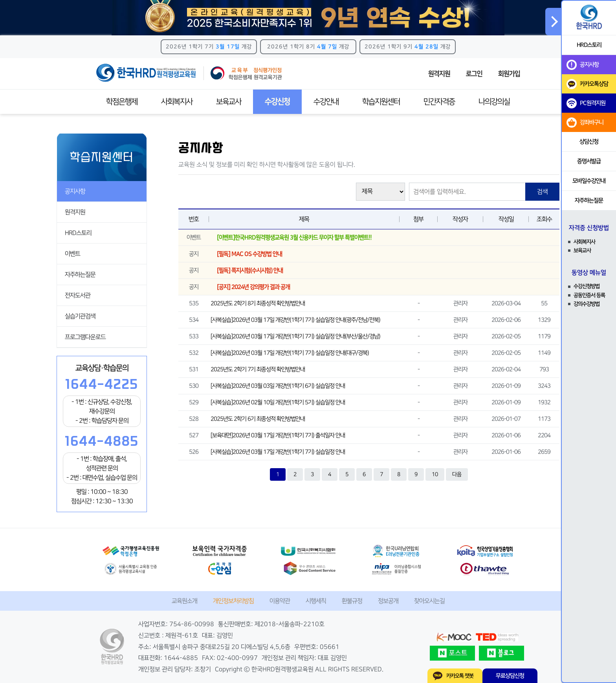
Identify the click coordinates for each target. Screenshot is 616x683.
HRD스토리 (78, 233)
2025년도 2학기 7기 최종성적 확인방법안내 (258, 369)
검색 (543, 192)
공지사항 (75, 191)
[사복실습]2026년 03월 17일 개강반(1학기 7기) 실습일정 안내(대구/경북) (290, 353)
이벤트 (72, 254)
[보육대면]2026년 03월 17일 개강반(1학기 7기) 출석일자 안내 (278, 435)
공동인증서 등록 (589, 295)
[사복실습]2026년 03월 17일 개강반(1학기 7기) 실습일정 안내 (278, 452)
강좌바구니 (585, 123)
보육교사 (229, 102)
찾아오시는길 (429, 601)
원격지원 (439, 74)
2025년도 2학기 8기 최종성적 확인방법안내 (258, 303)
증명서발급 (589, 161)
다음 (457, 474)
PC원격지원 (586, 103)
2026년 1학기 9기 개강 (408, 47)
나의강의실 (494, 102)
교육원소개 (184, 601)
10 (435, 474)
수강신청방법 (587, 286)
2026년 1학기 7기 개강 (209, 47)
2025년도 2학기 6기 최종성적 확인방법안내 (258, 419)
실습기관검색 (80, 316)
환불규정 (352, 601)
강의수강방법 (587, 304)
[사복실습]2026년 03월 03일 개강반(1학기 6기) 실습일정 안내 (278, 386)
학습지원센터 (381, 102)
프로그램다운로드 (85, 337)
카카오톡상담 (587, 84)
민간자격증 (439, 102)
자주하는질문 (80, 275)
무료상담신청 (510, 676)
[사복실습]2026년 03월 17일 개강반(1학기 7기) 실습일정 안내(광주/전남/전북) (295, 320)
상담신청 (589, 142)
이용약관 (280, 601)
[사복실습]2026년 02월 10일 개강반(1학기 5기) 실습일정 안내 (278, 402)
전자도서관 (78, 295)
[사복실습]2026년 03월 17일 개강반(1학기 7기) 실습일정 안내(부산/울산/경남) (295, 336)
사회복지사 (177, 102)
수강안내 (326, 102)
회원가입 (509, 74)
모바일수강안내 (589, 181)
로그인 (474, 74)
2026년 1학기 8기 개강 (308, 47)
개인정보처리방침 (233, 601)
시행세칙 (316, 601)
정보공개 (388, 601)
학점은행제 (122, 102)
